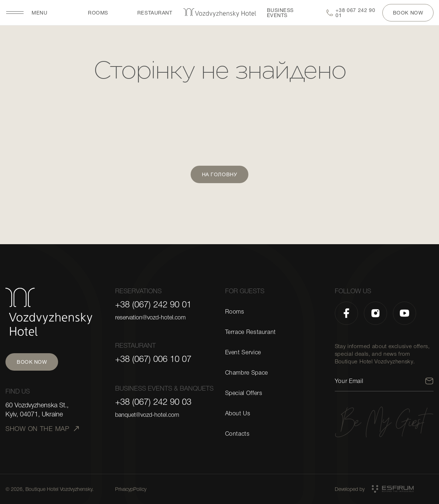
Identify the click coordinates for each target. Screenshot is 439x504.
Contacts (237, 434)
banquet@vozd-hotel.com (147, 415)
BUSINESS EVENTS (280, 13)
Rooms (98, 13)
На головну (220, 174)
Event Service (243, 352)
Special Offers (244, 393)
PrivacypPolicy (131, 489)
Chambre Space (247, 373)
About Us (238, 414)
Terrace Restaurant (251, 332)
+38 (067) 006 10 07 (153, 359)
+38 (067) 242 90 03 (153, 402)
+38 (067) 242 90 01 (153, 305)
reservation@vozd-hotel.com (150, 318)
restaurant (155, 13)
